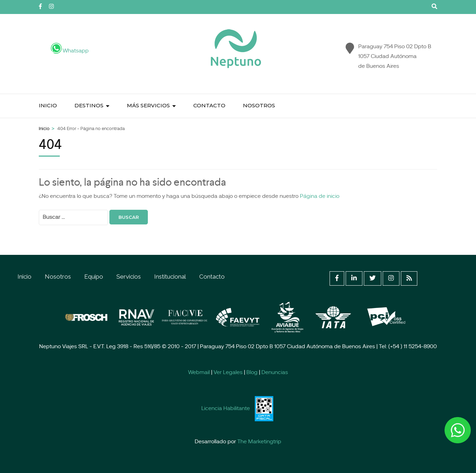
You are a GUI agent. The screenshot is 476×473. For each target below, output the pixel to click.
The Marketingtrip (259, 442)
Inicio (48, 105)
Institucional (170, 277)
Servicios (129, 277)
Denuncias (275, 373)
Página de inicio (320, 196)
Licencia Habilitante (226, 409)
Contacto (209, 105)
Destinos (89, 105)
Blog (252, 373)
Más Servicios (148, 105)
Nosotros (259, 105)
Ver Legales (228, 373)
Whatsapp (64, 51)
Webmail (199, 373)
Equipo (94, 277)
